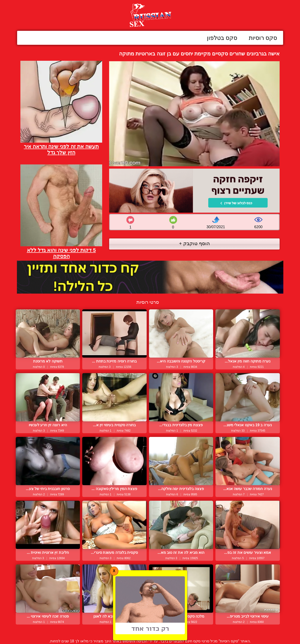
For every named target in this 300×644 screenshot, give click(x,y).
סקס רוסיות (263, 38)
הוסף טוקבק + (194, 243)
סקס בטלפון (222, 38)
